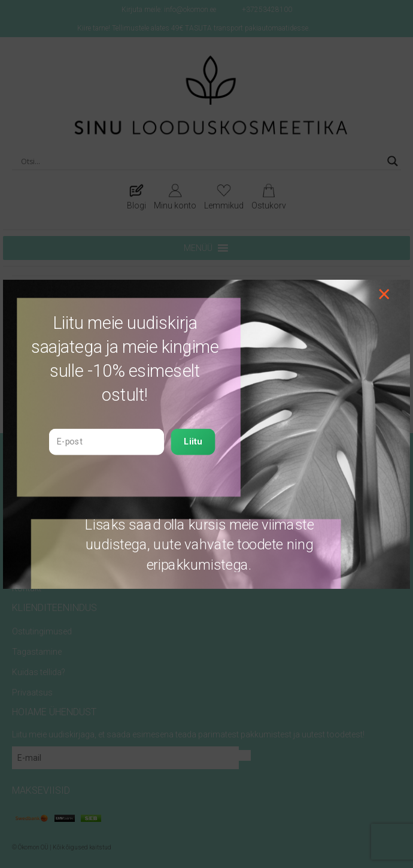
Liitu (193, 441)
